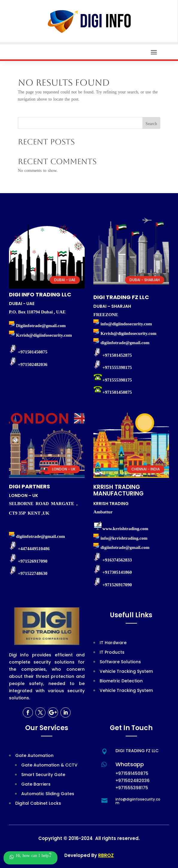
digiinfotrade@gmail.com (125, 547)
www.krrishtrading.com (125, 529)
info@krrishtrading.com (124, 538)
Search (151, 124)
